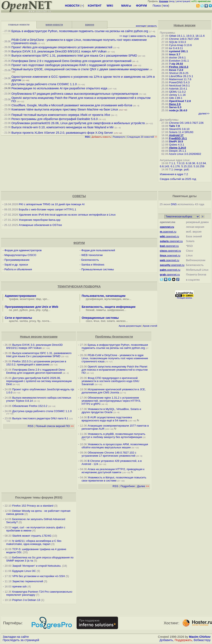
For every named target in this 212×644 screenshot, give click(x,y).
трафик (14, 299)
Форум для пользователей (98, 250)
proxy (33, 321)
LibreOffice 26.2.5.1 (181, 76)
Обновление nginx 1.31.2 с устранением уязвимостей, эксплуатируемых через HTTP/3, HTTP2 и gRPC (111, 401)
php (38, 310)
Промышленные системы (98, 269)
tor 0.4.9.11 (176, 48)
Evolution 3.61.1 (179, 61)
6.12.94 (201, 163)
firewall (90, 310)
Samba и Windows (93, 265)
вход (172, 1)
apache (13, 321)
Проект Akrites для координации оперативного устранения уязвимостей (62, 47)
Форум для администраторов (23, 250)
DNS (174, 204)
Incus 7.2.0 (176, 70)
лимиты (101, 310)
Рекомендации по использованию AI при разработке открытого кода (59, 88)
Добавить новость (101, 137)
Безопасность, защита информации (109, 307)
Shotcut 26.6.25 (179, 73)
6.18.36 (190, 163)
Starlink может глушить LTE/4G (32, 536)
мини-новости (54, 25)
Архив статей (150, 326)
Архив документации (130, 326)
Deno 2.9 (175, 104)
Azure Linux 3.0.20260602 (185, 154)
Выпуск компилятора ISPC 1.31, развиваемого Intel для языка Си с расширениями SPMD (74, 56)
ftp (39, 321)
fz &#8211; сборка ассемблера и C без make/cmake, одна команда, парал (34, 542)
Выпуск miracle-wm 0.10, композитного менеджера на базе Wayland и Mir (63, 127)
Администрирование (20, 296)
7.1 (171, 169)
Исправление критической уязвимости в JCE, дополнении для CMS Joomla (114, 391)
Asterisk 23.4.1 (178, 89)
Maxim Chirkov (200, 637)
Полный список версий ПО (55, 426)
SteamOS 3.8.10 (179, 129)
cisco (89, 321)
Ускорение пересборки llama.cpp (40, 220)
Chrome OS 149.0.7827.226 (186, 123)
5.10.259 (199, 166)
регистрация (183, 1)
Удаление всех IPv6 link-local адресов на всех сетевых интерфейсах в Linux (67, 215)
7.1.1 (172, 163)
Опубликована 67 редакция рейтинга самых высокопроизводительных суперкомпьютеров (75, 94)
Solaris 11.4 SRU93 (181, 132)
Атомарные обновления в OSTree (40, 225)
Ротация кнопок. (185, 298)
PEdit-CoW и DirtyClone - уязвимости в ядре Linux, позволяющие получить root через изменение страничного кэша (115, 358)
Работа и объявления (18, 269)
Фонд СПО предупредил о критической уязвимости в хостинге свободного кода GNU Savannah (110, 381)
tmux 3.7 (175, 54)
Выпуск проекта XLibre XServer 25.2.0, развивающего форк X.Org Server (62, 133)
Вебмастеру (202, 640)
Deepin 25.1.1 (178, 151)
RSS (31, 426)
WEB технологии (92, 255)
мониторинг (27, 299)
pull (186, 169)
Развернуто (119, 137)
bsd (103, 321)
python (24, 310)
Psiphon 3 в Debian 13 (26, 600)
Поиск (157, 6)
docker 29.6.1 (178, 58)
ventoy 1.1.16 (177, 95)
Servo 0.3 (175, 107)
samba (24, 321)
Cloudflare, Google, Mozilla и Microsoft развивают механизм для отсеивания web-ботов (72, 105)
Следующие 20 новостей (142, 137)
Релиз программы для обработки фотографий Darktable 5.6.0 (55, 119)
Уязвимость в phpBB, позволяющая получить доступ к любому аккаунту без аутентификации (113, 435)
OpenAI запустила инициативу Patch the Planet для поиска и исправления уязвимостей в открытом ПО (115, 370)
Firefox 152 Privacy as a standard (33, 506)
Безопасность (90, 260)
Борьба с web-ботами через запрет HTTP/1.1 (48, 209)
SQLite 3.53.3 (178, 42)
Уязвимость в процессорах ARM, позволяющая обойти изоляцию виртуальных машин (115, 446)
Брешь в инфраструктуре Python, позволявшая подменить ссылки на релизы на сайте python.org (80, 31)
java (32, 310)
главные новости (19, 25)
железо (121, 321)
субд (45, 310)
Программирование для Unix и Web (31, 307)
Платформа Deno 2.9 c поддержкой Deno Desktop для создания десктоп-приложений (71, 61)
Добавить (166, 640)
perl (16, 310)
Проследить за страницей (21, 640)
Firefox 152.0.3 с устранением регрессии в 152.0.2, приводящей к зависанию (36, 363)
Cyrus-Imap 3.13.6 (181, 45)
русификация (94, 299)
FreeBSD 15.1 (178, 138)
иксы (126, 299)
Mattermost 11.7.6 (180, 79)
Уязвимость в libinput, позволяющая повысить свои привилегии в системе (114, 479)
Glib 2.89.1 (176, 98)
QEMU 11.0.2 (178, 92)
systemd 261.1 (179, 51)
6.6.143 (164, 166)
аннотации (141, 26)
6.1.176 (175, 166)
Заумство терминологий (28, 581)
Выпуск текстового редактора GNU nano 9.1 (40, 418)
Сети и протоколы (18, 318)
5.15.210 (187, 166)
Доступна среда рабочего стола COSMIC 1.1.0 (44, 84)
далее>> (204, 113)
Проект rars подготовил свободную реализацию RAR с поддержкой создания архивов (72, 65)
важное (90, 25)
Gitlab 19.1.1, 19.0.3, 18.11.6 (187, 36)
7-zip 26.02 (176, 64)
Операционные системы (100, 318)
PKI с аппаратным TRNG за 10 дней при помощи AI (52, 204)
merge (178, 169)
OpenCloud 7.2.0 (180, 101)
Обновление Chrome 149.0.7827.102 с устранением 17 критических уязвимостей (109, 454)
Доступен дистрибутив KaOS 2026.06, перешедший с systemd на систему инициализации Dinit (39, 381)
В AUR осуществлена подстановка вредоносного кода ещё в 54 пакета (107, 419)
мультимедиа (113, 299)
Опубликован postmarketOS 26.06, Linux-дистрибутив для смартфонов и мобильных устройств (78, 123)
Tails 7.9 (175, 126)
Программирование (17, 260)
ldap (38, 299)
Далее (143, 486)
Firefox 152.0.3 (179, 67)
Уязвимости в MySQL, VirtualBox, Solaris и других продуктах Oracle (111, 411)
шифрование (116, 310)
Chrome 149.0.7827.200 (184, 39)
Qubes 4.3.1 (177, 145)
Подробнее (128, 486)
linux (96, 321)
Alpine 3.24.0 (178, 148)
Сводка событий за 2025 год (178, 179)
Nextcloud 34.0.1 (179, 86)
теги (165, 6)
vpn (45, 299)
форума (47, 497)
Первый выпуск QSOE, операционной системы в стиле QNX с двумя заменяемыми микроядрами (80, 69)
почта (46, 321)
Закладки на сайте (16, 637)
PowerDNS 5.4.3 (179, 82)
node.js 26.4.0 (178, 110)
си (10, 310)
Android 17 (176, 135)
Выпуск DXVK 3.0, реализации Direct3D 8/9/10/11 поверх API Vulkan (59, 51)
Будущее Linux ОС (24, 571)
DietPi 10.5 (176, 141)
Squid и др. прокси (16, 265)
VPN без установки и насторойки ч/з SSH (39, 576)
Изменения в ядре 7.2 (174, 174)
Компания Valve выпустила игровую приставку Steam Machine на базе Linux (65, 109)
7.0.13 (181, 163)
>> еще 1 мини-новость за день (138, 36)
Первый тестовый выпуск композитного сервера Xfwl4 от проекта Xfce (61, 115)
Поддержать (183, 640)
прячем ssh (19, 586)
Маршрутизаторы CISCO (20, 255)
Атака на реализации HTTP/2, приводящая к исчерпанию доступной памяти (113, 471)
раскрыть (152, 26)
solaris (111, 321)
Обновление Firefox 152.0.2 (30, 406)
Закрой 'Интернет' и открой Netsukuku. (37, 566)
